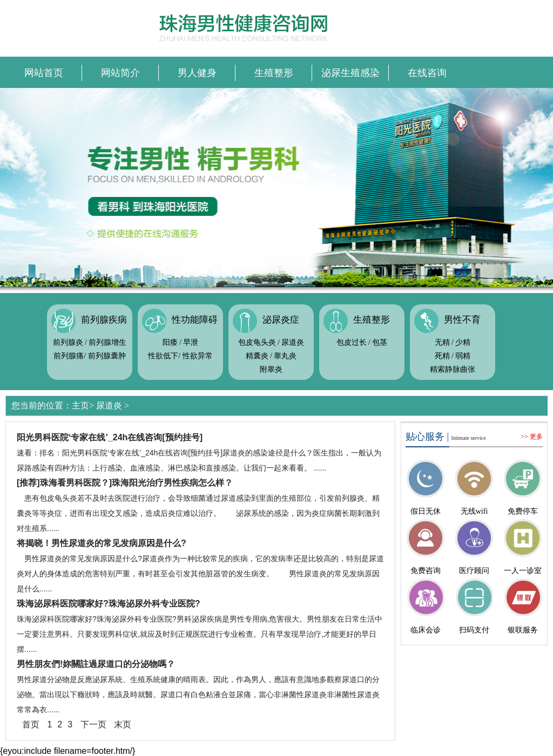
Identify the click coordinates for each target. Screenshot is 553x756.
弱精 (463, 356)
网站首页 (44, 73)
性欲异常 (198, 356)
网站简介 (120, 73)
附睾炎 (271, 369)
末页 (123, 724)
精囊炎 (257, 356)
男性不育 (462, 320)
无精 (442, 342)
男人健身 (197, 73)
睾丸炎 (285, 356)
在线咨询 (427, 73)
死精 (442, 356)
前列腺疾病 (104, 320)
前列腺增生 (107, 342)
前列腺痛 (69, 356)
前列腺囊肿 (107, 356)
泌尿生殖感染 (350, 73)
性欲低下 (163, 356)
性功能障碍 (195, 320)
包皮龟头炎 (257, 342)
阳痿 (170, 342)
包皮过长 (352, 342)
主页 (80, 406)
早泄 (191, 342)
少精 (463, 342)
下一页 (93, 724)
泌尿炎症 (281, 320)
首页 (31, 724)
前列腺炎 (68, 342)
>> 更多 (532, 437)
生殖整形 (274, 73)
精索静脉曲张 (453, 369)
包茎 (380, 342)
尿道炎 (293, 342)
